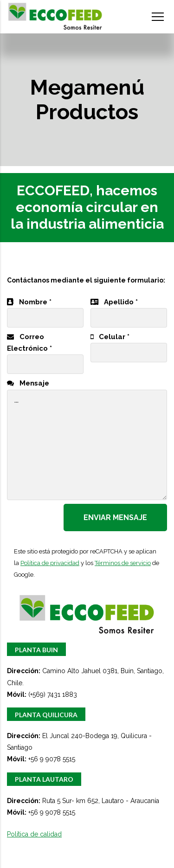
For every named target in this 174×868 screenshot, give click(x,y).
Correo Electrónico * (45, 351)
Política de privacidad (50, 563)
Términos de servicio (123, 563)
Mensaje (28, 383)
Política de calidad (34, 834)
